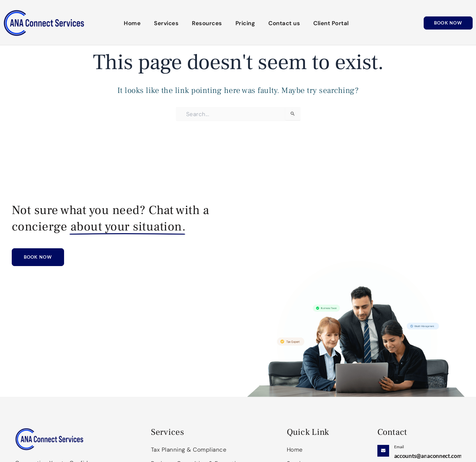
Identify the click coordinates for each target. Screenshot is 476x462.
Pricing (245, 23)
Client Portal (331, 23)
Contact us (284, 23)
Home (132, 23)
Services (166, 23)
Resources (207, 23)
